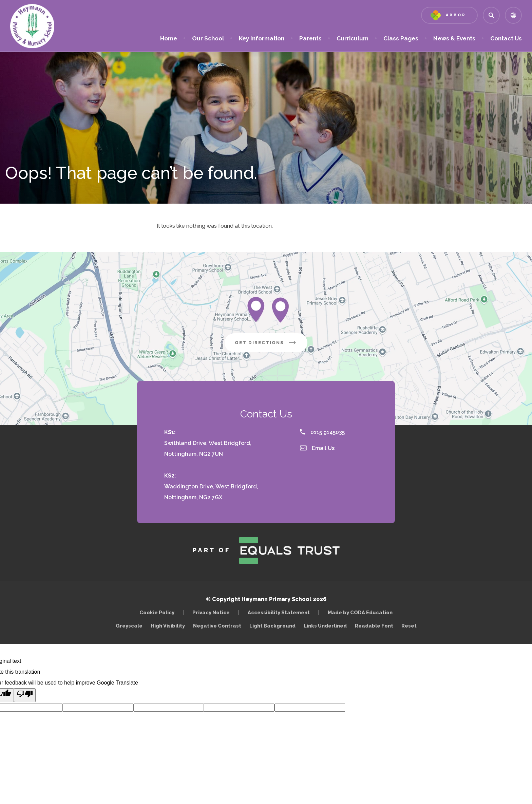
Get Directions (271, 345)
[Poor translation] (25, 695)
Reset (409, 626)
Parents (310, 38)
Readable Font (374, 626)
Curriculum (353, 38)
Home (169, 38)
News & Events (454, 38)
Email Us (317, 448)
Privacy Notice (211, 612)
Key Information (262, 38)
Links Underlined (325, 626)
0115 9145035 (322, 432)
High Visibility (168, 626)
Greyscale (129, 626)
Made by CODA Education (362, 612)
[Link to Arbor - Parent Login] (449, 15)
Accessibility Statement (279, 612)
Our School (208, 38)
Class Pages (401, 38)
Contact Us (506, 38)
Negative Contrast (217, 626)
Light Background (272, 626)
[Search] (491, 15)
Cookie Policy (157, 612)
